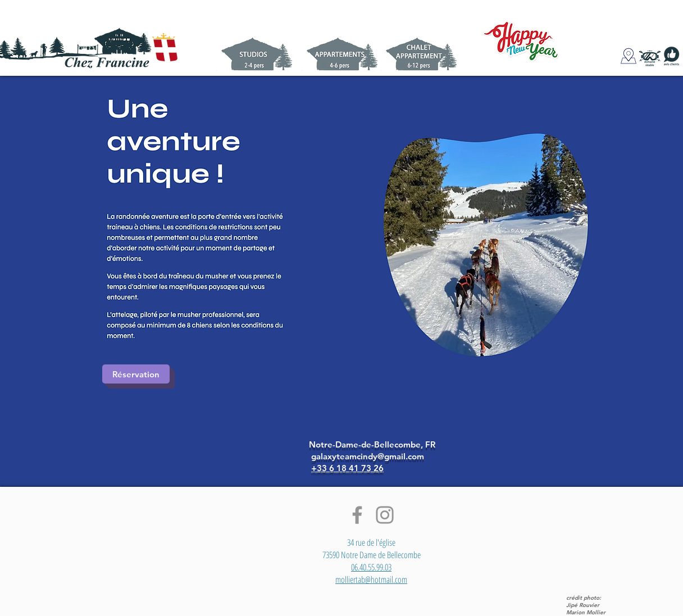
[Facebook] (357, 515)
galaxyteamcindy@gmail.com (368, 456)
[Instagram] (385, 515)
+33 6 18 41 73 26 (347, 468)
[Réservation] (136, 374)
